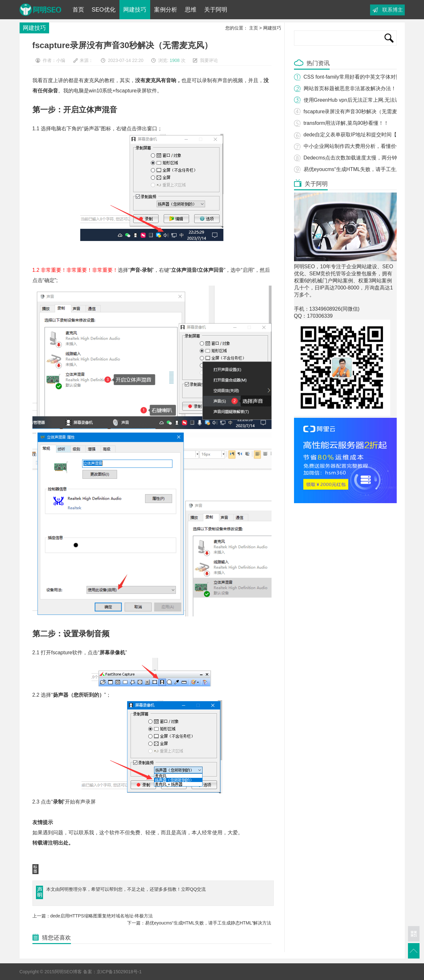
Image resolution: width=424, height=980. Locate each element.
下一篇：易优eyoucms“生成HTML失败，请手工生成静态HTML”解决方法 (199, 923)
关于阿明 (216, 10)
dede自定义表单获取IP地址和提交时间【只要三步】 (363, 135)
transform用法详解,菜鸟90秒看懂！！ (346, 123)
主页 (254, 28)
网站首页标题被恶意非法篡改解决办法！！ (352, 88)
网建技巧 (135, 10)
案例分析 (166, 10)
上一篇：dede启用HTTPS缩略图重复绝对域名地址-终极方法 (93, 916)
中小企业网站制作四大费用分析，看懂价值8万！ (359, 146)
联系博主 (393, 10)
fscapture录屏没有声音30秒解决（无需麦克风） (358, 112)
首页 (78, 10)
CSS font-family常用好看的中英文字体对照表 (355, 77)
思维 (191, 10)
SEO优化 (104, 10)
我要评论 (209, 60)
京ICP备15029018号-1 (119, 972)
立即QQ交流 (194, 889)
